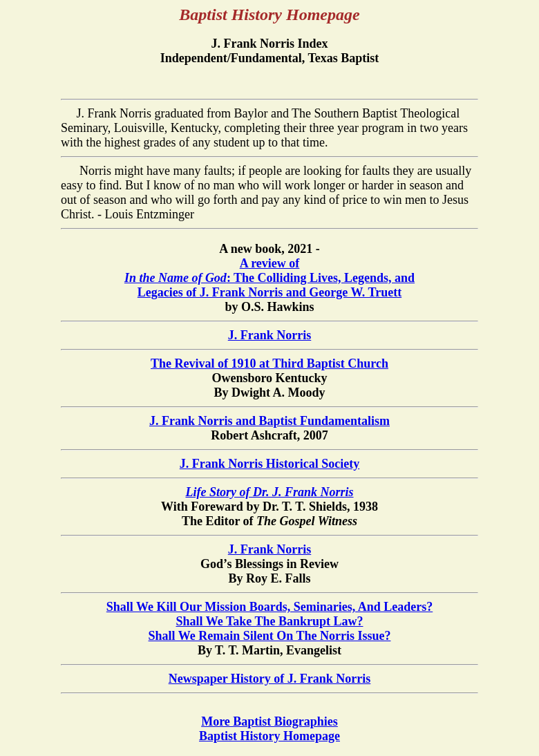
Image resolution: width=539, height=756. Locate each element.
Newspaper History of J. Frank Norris (270, 679)
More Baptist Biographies (269, 721)
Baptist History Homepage (269, 736)
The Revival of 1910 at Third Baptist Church (269, 363)
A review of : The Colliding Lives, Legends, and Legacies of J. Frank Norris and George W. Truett (269, 278)
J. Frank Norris (270, 335)
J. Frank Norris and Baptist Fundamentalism (269, 421)
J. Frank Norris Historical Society (269, 464)
